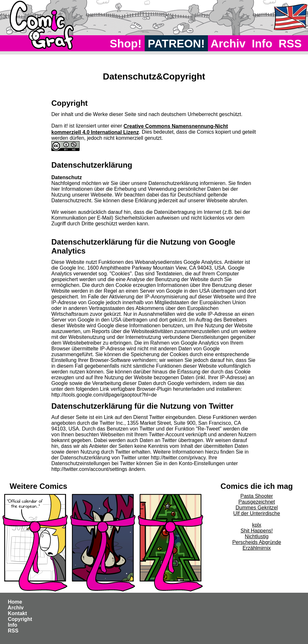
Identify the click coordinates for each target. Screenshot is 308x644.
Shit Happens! (257, 531)
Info (262, 43)
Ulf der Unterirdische (257, 513)
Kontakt (17, 613)
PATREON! (176, 43)
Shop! (126, 43)
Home (15, 602)
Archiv (228, 43)
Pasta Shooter (257, 496)
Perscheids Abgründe (257, 542)
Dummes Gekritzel (257, 508)
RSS (290, 43)
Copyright (20, 619)
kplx (257, 525)
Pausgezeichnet (257, 502)
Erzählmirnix (257, 548)
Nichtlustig (257, 536)
